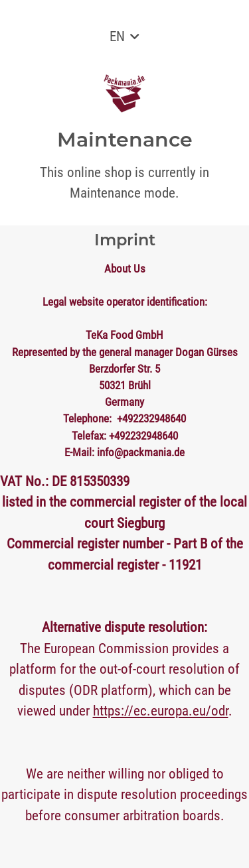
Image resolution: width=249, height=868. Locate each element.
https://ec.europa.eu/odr (161, 711)
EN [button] (117, 36)
